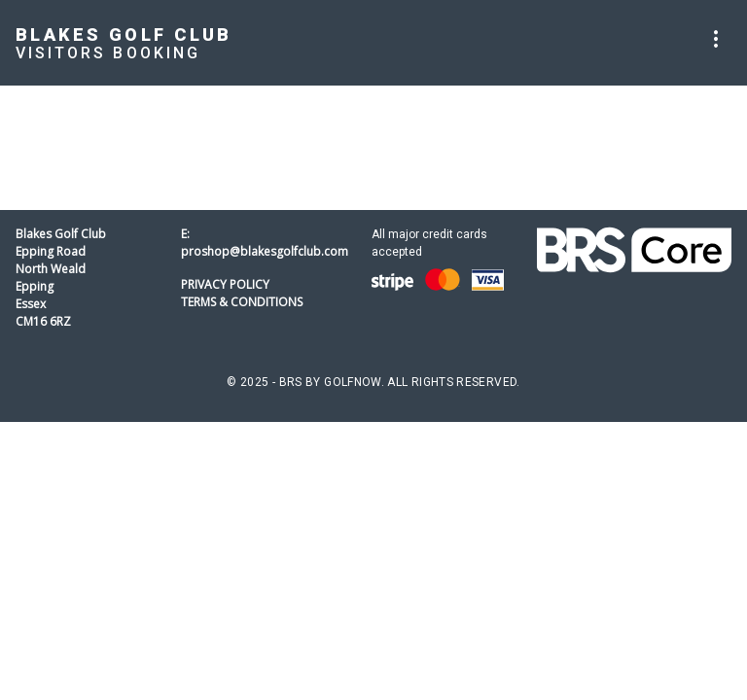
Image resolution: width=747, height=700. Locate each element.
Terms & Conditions (242, 302)
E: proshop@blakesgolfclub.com (265, 243)
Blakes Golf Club (124, 35)
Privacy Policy (225, 284)
